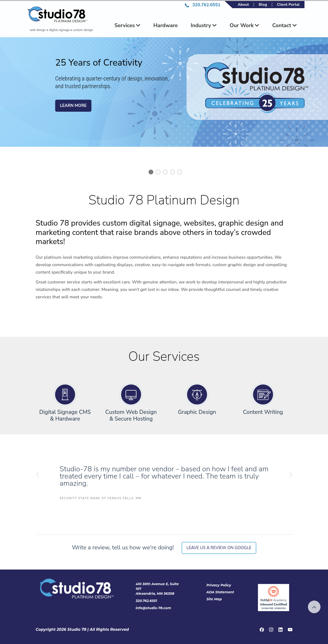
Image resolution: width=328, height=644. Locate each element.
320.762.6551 (203, 5)
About (243, 5)
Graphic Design (197, 412)
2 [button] (158, 172)
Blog (263, 5)
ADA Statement (220, 592)
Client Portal (288, 5)
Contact (284, 25)
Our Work (245, 25)
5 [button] (180, 172)
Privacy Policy (219, 585)
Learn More (73, 106)
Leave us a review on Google (219, 548)
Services (127, 25)
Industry (204, 25)
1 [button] (151, 172)
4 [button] (173, 172)
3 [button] (165, 172)
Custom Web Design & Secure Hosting (131, 415)
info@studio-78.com (153, 608)
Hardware (166, 25)
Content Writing (263, 412)
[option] (164, 98)
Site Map (214, 599)
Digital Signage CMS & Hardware (65, 415)
